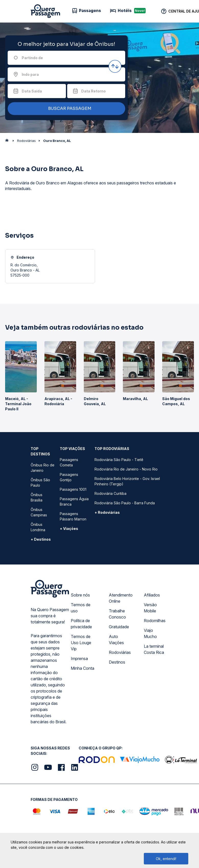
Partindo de (32, 58)
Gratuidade (119, 627)
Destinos (117, 662)
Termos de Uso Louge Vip (81, 643)
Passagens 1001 (73, 489)
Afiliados (152, 595)
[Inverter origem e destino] (115, 66)
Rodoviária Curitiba (110, 493)
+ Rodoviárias (107, 512)
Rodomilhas (155, 621)
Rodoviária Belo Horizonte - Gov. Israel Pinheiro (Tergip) (127, 481)
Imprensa (79, 658)
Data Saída (32, 91)
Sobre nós (80, 595)
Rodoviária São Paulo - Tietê (119, 460)
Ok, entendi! (166, 859)
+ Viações (69, 529)
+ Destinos (41, 539)
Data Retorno (93, 91)
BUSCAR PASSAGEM (65, 109)
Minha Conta (83, 668)
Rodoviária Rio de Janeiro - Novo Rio (126, 469)
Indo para (30, 74)
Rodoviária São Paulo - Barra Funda (125, 503)
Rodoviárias (120, 652)
